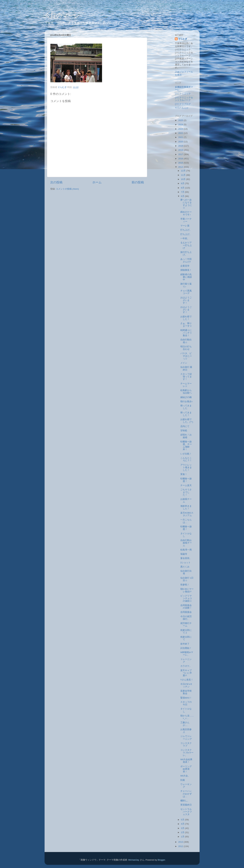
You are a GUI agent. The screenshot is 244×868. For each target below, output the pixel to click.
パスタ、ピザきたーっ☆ (186, 356)
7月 (183, 192)
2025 (181, 120)
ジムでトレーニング (186, 738)
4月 (183, 824)
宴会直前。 (186, 558)
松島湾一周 (186, 550)
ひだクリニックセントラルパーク (184, 99)
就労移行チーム (186, 625)
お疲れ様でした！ (186, 318)
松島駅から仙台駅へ (186, 392)
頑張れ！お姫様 (186, 436)
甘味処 (184, 431)
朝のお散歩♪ (187, 401)
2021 (181, 137)
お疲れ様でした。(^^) (187, 421)
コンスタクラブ (186, 744)
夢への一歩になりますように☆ (186, 204)
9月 (183, 183)
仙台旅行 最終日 (186, 368)
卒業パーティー (186, 220)
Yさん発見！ (187, 680)
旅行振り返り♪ (186, 285)
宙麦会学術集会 (186, 692)
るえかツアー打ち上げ (186, 245)
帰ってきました (186, 407)
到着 (183, 780)
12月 (184, 171)
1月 (183, 837)
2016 (181, 159)
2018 (181, 150)
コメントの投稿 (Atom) (67, 189)
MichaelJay (134, 860)
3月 (183, 828)
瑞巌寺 (184, 554)
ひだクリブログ (183, 104)
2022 (181, 133)
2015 (181, 163)
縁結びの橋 (186, 397)
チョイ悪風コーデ (186, 292)
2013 (181, 842)
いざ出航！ (186, 454)
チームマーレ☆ (186, 385)
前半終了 (185, 644)
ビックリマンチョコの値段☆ (186, 598)
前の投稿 (138, 182)
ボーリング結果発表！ (186, 769)
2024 (181, 125)
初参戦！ (185, 585)
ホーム (97, 182)
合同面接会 (186, 612)
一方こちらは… (186, 521)
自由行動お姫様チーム (186, 543)
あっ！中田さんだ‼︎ (186, 260)
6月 (183, 196)
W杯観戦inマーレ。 (187, 654)
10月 (184, 179)
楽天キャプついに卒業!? (186, 673)
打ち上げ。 (186, 230)
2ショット (186, 563)
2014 (181, 167)
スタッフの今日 (186, 703)
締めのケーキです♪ (186, 213)
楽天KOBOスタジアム (187, 514)
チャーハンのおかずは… (186, 794)
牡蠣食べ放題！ (186, 480)
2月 (183, 832)
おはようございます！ (186, 300)
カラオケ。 (186, 666)
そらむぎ (183, 39)
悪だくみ (185, 567)
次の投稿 (56, 182)
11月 (184, 175)
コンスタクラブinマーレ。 (187, 753)
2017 (181, 154)
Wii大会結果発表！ (186, 761)
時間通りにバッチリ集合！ (186, 333)
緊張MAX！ (186, 698)
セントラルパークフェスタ (186, 812)
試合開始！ (186, 648)
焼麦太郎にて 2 (186, 631)
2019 (181, 146)
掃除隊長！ (186, 270)
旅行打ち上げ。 (186, 253)
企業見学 (185, 266)
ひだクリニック (183, 94)
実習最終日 (186, 805)
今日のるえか (182, 108)
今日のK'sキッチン (186, 685)
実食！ (184, 474)
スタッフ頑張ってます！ (186, 377)
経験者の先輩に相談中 (186, 277)
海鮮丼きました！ (186, 507)
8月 (183, 188)
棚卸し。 (185, 801)
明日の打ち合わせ (186, 348)
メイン (184, 363)
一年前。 (185, 238)
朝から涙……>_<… (187, 717)
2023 (181, 129)
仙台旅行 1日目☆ (187, 579)
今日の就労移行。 (186, 618)
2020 (181, 142)
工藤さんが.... (185, 724)
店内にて (185, 426)
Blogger (161, 860)
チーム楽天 (186, 485)
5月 (183, 820)
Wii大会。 (185, 776)
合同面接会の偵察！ (186, 607)
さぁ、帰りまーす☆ (186, 325)
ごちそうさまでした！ (186, 492)
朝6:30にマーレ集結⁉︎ (187, 590)
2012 (181, 846)
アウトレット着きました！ (186, 467)
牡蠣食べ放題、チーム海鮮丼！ (186, 446)
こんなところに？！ (186, 459)
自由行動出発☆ (186, 341)
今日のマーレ (62, 15)
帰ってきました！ (186, 414)
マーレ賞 (185, 226)
